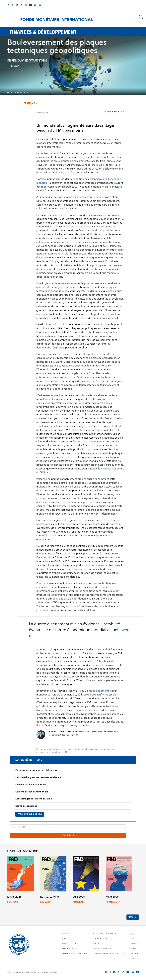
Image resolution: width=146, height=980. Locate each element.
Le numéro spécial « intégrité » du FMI (109, 954)
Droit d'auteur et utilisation (75, 954)
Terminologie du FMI (102, 949)
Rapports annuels (70, 949)
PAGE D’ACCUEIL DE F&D (30, 814)
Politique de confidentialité (105, 934)
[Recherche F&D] (68, 827)
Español (135, 959)
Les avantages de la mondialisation (34, 799)
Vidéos (65, 934)
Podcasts (66, 939)
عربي (132, 934)
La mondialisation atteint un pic (32, 792)
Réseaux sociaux (69, 944)
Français (135, 944)
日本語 (133, 949)
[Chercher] (141, 17)
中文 (133, 939)
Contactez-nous (100, 939)
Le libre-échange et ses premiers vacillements (39, 777)
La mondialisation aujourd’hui (31, 785)
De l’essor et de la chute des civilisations (36, 770)
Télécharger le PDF (112, 112)
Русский (135, 954)
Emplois (96, 944)
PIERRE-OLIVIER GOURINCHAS (27, 61)
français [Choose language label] (31, 103)
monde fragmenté (99, 691)
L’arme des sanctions (26, 806)
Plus (133, 917)
